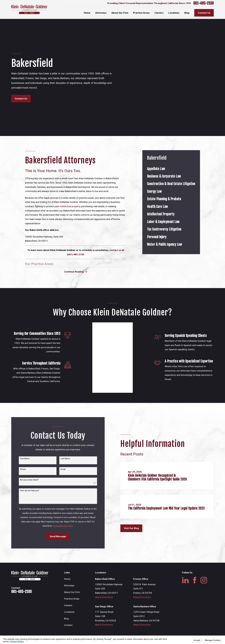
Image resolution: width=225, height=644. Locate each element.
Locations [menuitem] (174, 13)
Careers (68, 595)
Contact (68, 615)
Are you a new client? (29, 469)
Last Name (65, 448)
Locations (69, 601)
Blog (66, 608)
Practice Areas (72, 588)
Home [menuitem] (87, 13)
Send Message (58, 526)
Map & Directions (104, 586)
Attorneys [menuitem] (101, 13)
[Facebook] (195, 569)
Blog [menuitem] (187, 13)
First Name (25, 448)
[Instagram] (204, 569)
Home (67, 568)
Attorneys (69, 575)
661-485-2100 (204, 3)
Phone (23, 459)
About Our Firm (72, 581)
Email (63, 459)
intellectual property (70, 206)
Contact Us (204, 13)
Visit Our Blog (131, 518)
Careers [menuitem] (159, 13)
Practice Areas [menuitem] (141, 13)
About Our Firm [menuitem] (120, 13)
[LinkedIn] (185, 569)
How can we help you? (30, 480)
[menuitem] (171, 169)
